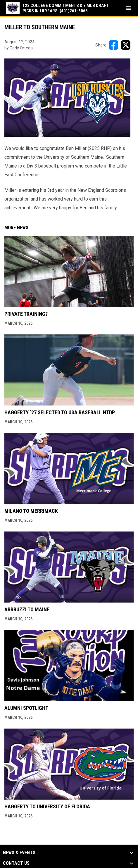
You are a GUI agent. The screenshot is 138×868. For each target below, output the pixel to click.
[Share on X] (126, 45)
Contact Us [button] (16, 863)
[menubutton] (129, 8)
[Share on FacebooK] (113, 45)
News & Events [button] (19, 853)
